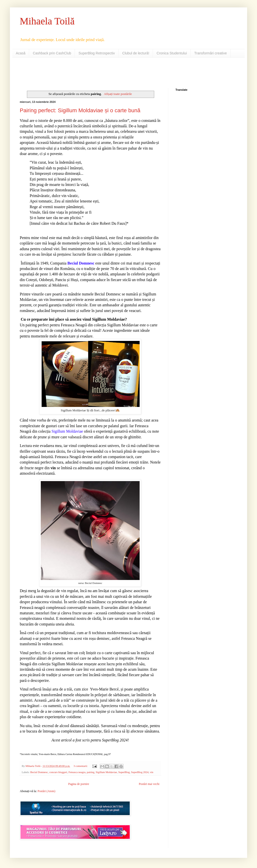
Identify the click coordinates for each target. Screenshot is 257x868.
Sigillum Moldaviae (106, 772)
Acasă (21, 53)
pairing (91, 772)
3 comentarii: (81, 766)
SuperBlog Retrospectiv (97, 53)
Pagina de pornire (79, 784)
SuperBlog (124, 772)
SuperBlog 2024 (140, 772)
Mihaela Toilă (47, 21)
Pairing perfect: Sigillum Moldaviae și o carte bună (80, 110)
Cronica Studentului (172, 53)
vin (151, 772)
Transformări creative (211, 53)
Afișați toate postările (118, 94)
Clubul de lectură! (136, 53)
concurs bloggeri (58, 772)
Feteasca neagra (77, 772)
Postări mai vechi (149, 784)
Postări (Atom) (46, 791)
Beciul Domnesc (39, 772)
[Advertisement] (78, 72)
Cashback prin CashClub (52, 53)
